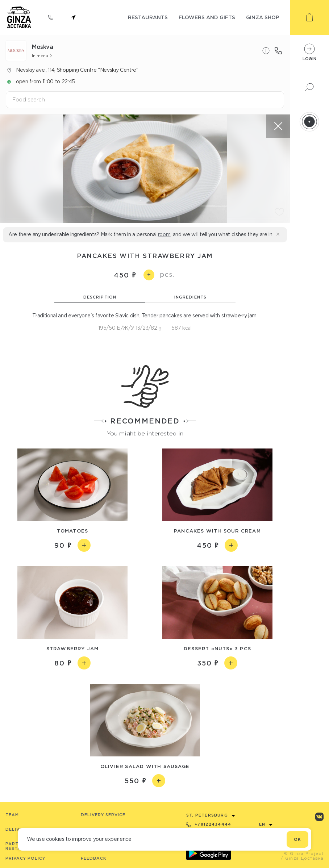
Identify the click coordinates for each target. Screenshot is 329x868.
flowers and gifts (207, 17)
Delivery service (103, 815)
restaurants (148, 17)
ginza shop (263, 17)
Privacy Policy (25, 858)
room (164, 234)
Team (12, 815)
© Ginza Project (304, 854)
